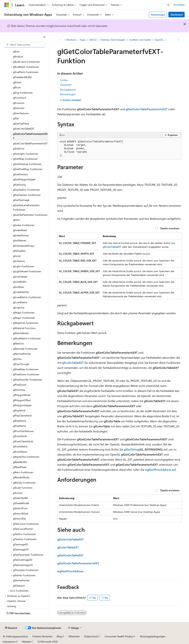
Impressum (9, 642)
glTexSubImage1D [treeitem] (23, 560)
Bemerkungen (68, 94)
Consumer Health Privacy (119, 636)
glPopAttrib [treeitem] (19, 410)
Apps (83, 40)
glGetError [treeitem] (19, 148)
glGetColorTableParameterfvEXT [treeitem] (30, 136)
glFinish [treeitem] (17, 82)
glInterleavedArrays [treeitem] (24, 246)
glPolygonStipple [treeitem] (22, 405)
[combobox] (25, 45)
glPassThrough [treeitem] (21, 364)
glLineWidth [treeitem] (20, 282)
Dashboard (177, 15)
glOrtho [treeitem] (17, 359)
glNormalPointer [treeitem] (22, 354)
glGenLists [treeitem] (19, 108)
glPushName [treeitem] (20, 452)
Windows (71, 40)
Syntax (64, 80)
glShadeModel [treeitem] (21, 503)
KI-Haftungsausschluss (15, 636)
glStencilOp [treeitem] (19, 519)
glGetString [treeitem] (19, 185)
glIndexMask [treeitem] (20, 230)
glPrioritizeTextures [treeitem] (23, 431)
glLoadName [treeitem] (20, 302)
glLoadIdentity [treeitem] (21, 292)
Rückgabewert (68, 90)
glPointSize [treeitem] (19, 390)
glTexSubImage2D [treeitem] (23, 565)
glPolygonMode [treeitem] (22, 395)
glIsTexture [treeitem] (19, 261)
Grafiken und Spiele (140, 40)
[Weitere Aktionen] (178, 40)
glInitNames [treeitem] (20, 240)
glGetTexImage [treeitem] (21, 200)
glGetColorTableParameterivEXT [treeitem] (30, 143)
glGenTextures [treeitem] (21, 113)
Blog (59, 636)
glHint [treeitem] (16, 220)
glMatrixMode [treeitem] (21, 333)
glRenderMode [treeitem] (21, 477)
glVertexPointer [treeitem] (21, 580)
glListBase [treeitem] (18, 287)
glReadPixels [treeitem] (20, 467)
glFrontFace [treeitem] (20, 98)
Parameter (66, 85)
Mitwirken (74, 636)
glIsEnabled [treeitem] (19, 251)
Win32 (93, 40)
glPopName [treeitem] (19, 426)
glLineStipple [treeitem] (20, 277)
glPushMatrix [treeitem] (20, 446)
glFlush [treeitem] (17, 87)
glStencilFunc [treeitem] (20, 508)
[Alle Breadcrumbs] (60, 40)
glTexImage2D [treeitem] (21, 549)
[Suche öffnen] (168, 5)
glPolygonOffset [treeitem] (22, 400)
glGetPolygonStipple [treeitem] (24, 179)
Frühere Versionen (42, 636)
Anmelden (179, 5)
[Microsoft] (7, 5)
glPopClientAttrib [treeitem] (22, 416)
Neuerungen (158, 15)
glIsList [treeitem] (17, 256)
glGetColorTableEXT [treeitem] (24, 129)
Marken (26, 642)
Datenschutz (91, 636)
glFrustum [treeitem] (19, 103)
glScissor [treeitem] (18, 493)
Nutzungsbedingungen (153, 636)
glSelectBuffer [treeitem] (21, 498)
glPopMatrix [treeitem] (20, 421)
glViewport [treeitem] (19, 586)
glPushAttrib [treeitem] (20, 436)
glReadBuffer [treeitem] (20, 462)
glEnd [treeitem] (16, 51)
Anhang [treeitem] (12, 606)
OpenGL (159, 40)
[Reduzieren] (44, 37)
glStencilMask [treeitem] (21, 513)
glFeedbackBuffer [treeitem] (22, 77)
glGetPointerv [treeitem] (21, 174)
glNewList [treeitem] (18, 343)
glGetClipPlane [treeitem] (21, 124)
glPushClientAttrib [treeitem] (23, 441)
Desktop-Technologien (113, 40)
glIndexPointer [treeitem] (21, 235)
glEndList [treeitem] (18, 56)
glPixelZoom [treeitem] (20, 385)
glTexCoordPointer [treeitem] (23, 529)
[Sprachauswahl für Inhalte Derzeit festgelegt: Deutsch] (11, 628)
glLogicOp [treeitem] (19, 307)
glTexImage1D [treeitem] (21, 544)
